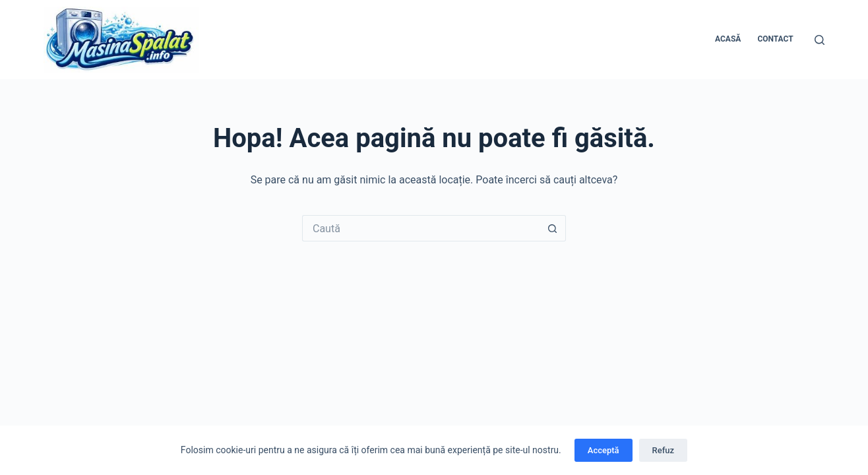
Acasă (728, 39)
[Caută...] (421, 228)
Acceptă (604, 450)
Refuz (664, 450)
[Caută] (820, 40)
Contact (775, 39)
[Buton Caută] (553, 228)
